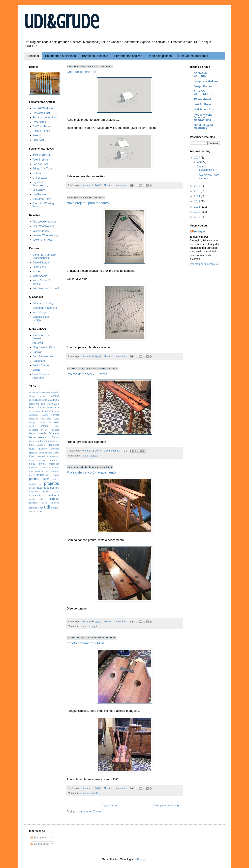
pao (47, 471)
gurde (41, 453)
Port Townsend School (46, 288)
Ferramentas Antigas (45, 117)
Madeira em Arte (204, 110)
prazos (56, 479)
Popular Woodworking (45, 235)
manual (41, 456)
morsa (43, 468)
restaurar (54, 495)
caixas (49, 411)
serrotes (54, 499)
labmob (37, 272)
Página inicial (110, 805)
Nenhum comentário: (116, 185)
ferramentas (38, 437)
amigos (44, 396)
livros (56, 453)
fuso (31, 445)
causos (45, 415)
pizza (49, 475)
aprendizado (35, 400)
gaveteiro (41, 445)
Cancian (37, 352)
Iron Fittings (39, 312)
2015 (197, 191)
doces (42, 422)
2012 (197, 207)
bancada (53, 403)
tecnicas (33, 508)
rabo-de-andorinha (48, 488)
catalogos (34, 415)
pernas (41, 475)
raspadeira (34, 492)
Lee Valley (39, 190)
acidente (46, 392)
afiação (55, 392)
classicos (33, 419)
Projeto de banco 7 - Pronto (87, 374)
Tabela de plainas (160, 56)
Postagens (39, 838)
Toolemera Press (42, 240)
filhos (32, 441)
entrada (45, 426)
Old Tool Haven (42, 126)
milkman (34, 468)
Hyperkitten (39, 122)
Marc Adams (40, 276)
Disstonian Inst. (42, 113)
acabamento (35, 392)
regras (56, 492)
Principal (33, 56)
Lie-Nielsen (39, 194)
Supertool (38, 140)
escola (56, 426)
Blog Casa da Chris (44, 347)
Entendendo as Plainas (60, 56)
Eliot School (40, 267)
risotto (32, 499)
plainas (34, 479)
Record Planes (41, 131)
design (32, 422)
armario (55, 400)
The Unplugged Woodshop (203, 126)
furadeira (54, 441)
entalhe (33, 426)
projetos (94, 456)
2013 (197, 202)
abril (200, 162)
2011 (197, 212)
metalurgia (54, 464)
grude (33, 452)
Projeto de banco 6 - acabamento (91, 472)
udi (47, 507)
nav (57, 468)
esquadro (34, 430)
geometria (54, 445)
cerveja (55, 415)
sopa (45, 503)
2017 (197, 158)
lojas (32, 456)
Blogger (142, 859)
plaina (56, 475)
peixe (32, 475)
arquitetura (34, 404)
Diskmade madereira (45, 308)
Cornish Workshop (43, 108)
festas (55, 437)
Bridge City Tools (42, 169)
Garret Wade (40, 178)
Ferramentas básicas (128, 56)
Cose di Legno (41, 263)
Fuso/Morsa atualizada (193, 56)
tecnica (55, 503)
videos (32, 512)
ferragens (54, 433)
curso (56, 419)
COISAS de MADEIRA (200, 75)
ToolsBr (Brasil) (41, 160)
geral (32, 449)
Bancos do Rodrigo (44, 303)
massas (43, 460)
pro (41, 484)
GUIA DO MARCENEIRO (202, 93)
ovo (31, 471)
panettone (39, 471)
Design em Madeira (206, 81)
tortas (41, 508)
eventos (45, 430)
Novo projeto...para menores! (88, 203)
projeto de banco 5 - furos (86, 643)
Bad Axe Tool (40, 164)
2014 (197, 196)
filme (37, 441)
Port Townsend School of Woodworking (203, 117)
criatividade (46, 419)
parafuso (54, 471)
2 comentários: (112, 451)
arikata (45, 400)
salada (42, 499)
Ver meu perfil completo (204, 264)
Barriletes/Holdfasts (95, 56)
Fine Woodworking (43, 226)
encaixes (54, 422)
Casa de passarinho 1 (83, 72)
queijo (32, 488)
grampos (55, 449)
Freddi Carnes (41, 365)
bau (50, 407)
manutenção (53, 457)
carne (56, 411)
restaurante (35, 495)
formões (44, 441)
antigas (55, 396)
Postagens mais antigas (167, 805)
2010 (197, 217)
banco (85, 456)
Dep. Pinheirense (43, 356)
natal (51, 468)
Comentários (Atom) (89, 812)
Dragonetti (39, 361)
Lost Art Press (41, 231)
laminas (48, 453)
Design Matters (203, 86)
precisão (33, 484)
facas (32, 433)
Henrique (199, 232)
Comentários (40, 844)
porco (46, 479)
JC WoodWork (202, 99)
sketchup (33, 503)
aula (43, 404)
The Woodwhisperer (44, 222)
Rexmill (37, 135)
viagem (55, 508)
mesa (42, 464)
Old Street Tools (42, 199)
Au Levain (38, 343)
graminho (43, 449)
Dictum (37, 173)
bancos (86, 626)
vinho (39, 512)
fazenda (42, 433)
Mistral (36, 370)
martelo (33, 460)
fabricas (55, 430)
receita (46, 491)
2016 (197, 186)
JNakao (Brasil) (42, 155)
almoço (33, 396)
